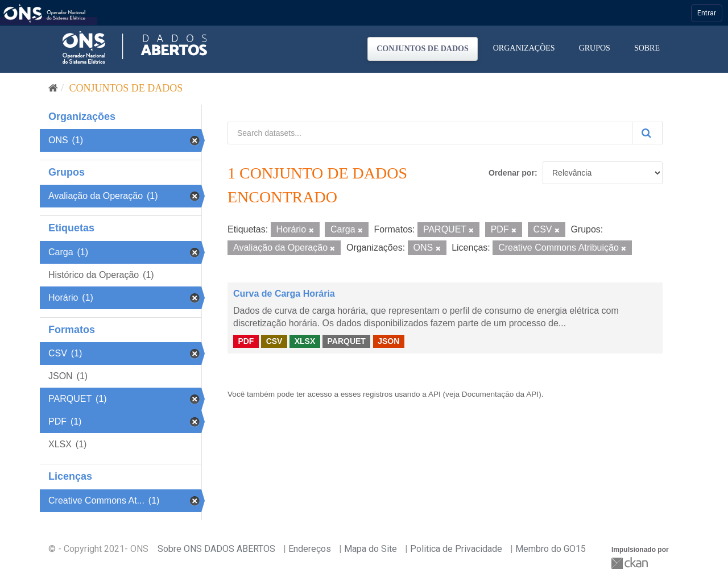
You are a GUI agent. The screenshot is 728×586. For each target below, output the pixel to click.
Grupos (595, 48)
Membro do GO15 (551, 549)
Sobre (647, 48)
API (435, 394)
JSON (388, 341)
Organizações (524, 48)
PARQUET (346, 341)
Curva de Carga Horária (284, 294)
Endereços (310, 549)
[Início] (53, 88)
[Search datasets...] (430, 133)
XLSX (305, 341)
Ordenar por (512, 173)
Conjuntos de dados (423, 49)
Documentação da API (500, 394)
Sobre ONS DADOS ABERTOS (216, 549)
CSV (274, 341)
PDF (246, 341)
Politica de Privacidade (456, 549)
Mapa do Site (371, 549)
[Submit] (647, 133)
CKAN (631, 563)
